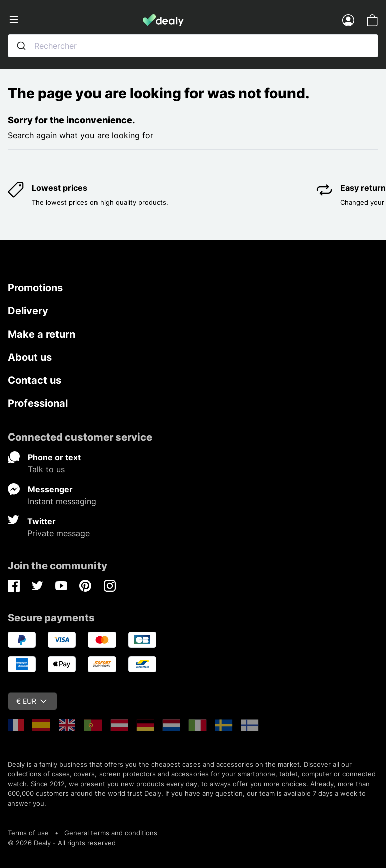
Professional (38, 403)
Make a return (41, 334)
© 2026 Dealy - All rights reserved (62, 843)
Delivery (28, 311)
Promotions (35, 288)
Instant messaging (62, 501)
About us (30, 357)
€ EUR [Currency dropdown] (31, 701)
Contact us (34, 380)
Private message (59, 533)
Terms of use (28, 833)
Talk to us (46, 469)
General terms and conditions (111, 833)
